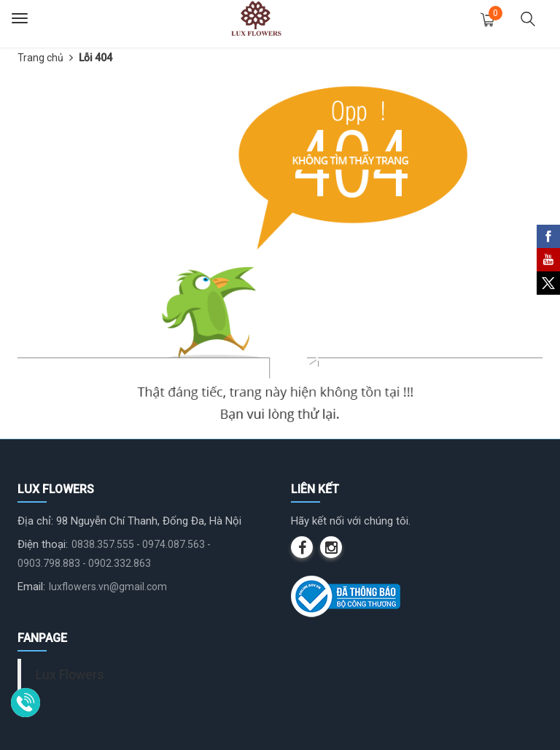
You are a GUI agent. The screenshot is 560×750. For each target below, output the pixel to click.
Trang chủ (40, 58)
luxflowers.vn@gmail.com (108, 587)
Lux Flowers (70, 675)
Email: (31, 587)
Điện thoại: (43, 544)
